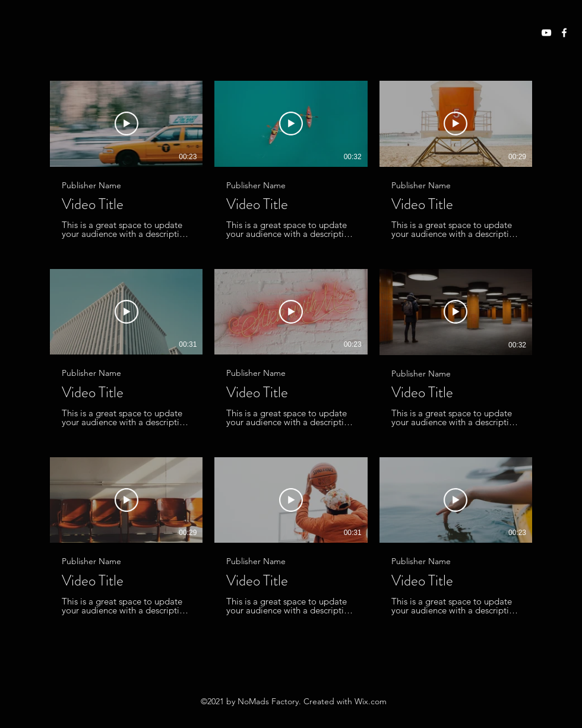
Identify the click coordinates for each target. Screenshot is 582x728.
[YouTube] (546, 33)
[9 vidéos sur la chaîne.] (291, 348)
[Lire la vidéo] (126, 124)
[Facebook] (564, 33)
